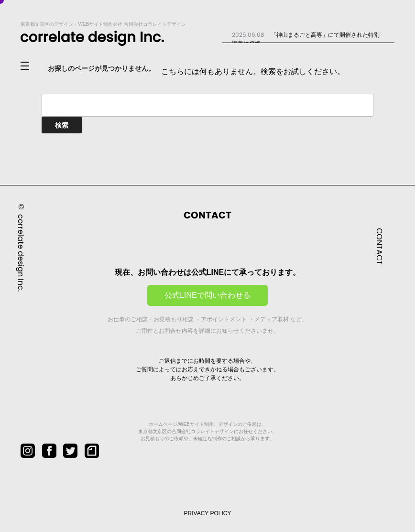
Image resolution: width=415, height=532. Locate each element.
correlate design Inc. (21, 252)
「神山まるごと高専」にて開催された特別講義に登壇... (306, 39)
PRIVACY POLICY (208, 513)
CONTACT (379, 246)
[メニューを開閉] (33, 66)
